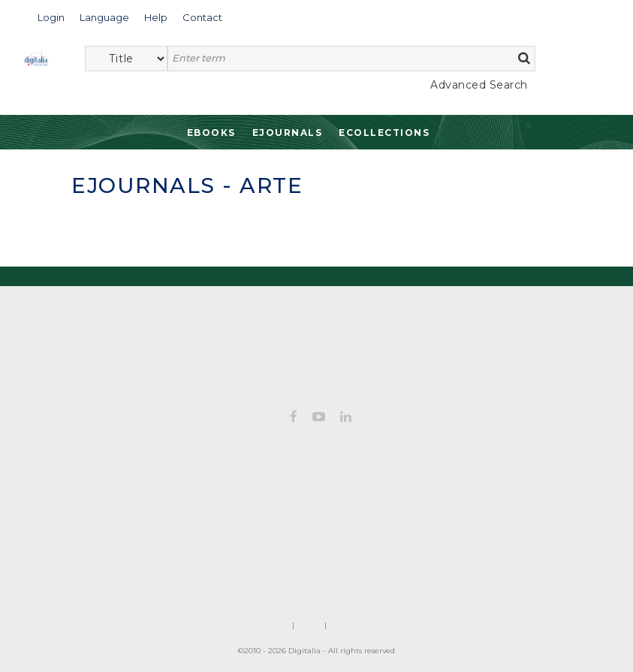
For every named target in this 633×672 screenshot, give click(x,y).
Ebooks (211, 133)
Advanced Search (479, 85)
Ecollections (384, 133)
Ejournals (288, 133)
